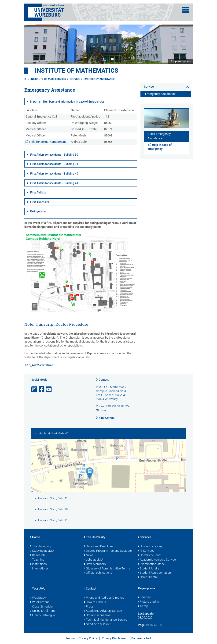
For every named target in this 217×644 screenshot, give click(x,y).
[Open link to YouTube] (49, 389)
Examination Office (151, 564)
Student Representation (154, 573)
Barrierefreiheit (141, 638)
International (39, 569)
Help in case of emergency (160, 147)
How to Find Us (95, 602)
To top (143, 606)
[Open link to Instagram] (35, 389)
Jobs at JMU (93, 560)
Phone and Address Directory (104, 598)
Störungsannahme (97, 615)
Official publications (98, 573)
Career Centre (148, 577)
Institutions (39, 564)
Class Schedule (41, 607)
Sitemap (144, 597)
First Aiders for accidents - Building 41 (54, 183)
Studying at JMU (42, 551)
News (89, 555)
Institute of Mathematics (77, 71)
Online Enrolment (42, 611)
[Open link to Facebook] (42, 389)
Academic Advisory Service (157, 560)
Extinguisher (38, 211)
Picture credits (148, 602)
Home (35, 537)
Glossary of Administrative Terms (107, 569)
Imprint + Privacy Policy (82, 638)
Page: (142, 625)
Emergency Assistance (99, 79)
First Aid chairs (40, 202)
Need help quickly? (97, 624)
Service (75, 79)
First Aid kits (38, 193)
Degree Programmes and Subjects (108, 551)
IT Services (146, 551)
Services (145, 537)
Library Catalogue (43, 615)
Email (103, 410)
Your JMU (38, 589)
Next (185, 44)
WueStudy (38, 598)
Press (89, 607)
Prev (33, 44)
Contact (104, 380)
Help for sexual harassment (48, 142)
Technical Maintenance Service (106, 620)
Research (37, 555)
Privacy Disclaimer (114, 638)
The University (41, 547)
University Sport (149, 555)
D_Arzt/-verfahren (41, 365)
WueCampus (40, 602)
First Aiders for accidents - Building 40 (54, 174)
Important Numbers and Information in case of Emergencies (67, 102)
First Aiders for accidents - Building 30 (54, 155)
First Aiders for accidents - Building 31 (54, 164)
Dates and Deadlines (99, 547)
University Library (150, 547)
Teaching (37, 560)
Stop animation (181, 61)
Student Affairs (149, 569)
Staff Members (95, 564)
